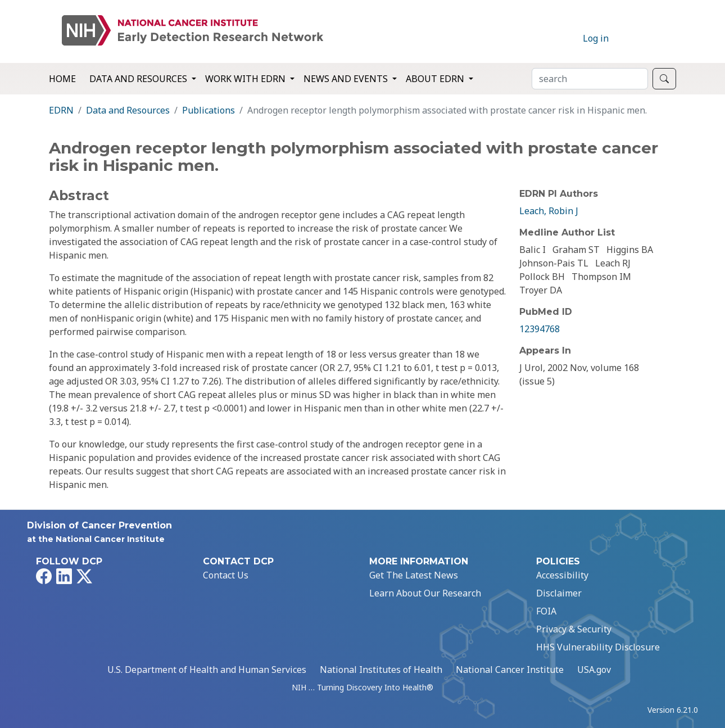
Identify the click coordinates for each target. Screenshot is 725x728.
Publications (209, 110)
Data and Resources (128, 110)
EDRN (61, 110)
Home (62, 79)
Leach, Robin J (549, 211)
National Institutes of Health (381, 670)
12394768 (540, 329)
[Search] (590, 79)
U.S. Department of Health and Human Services (207, 670)
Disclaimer (559, 593)
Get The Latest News (414, 575)
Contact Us (226, 575)
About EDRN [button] (436, 79)
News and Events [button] (347, 79)
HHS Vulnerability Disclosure (598, 647)
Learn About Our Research (425, 593)
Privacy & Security (574, 629)
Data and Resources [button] (139, 79)
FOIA (546, 611)
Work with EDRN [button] (246, 79)
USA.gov (594, 670)
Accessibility (562, 575)
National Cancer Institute (510, 670)
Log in (596, 38)
